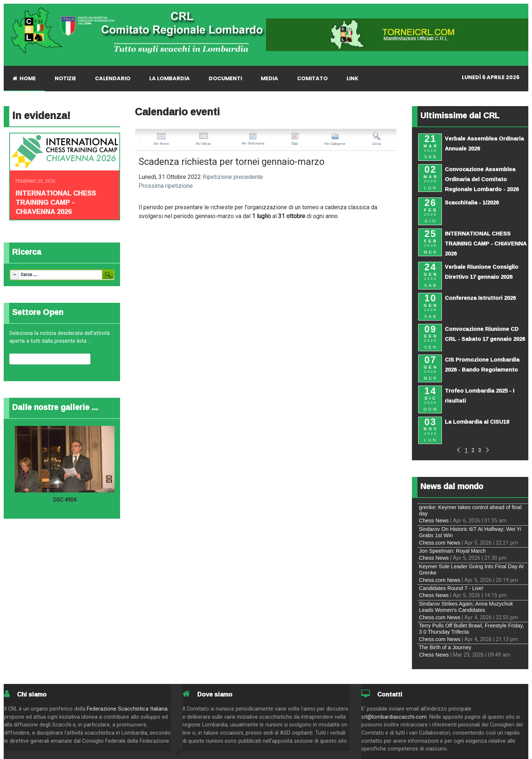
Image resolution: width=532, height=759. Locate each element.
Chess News (434, 521)
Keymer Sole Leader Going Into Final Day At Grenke (471, 570)
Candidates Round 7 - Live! (451, 588)
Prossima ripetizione (166, 186)
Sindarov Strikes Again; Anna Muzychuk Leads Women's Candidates (466, 607)
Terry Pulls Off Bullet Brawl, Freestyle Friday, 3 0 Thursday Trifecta (471, 629)
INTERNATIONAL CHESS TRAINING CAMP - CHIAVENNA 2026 (56, 202)
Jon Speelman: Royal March (452, 551)
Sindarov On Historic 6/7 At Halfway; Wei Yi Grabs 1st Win (470, 532)
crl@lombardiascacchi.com (394, 717)
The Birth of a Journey (445, 647)
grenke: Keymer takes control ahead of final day (470, 510)
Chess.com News (440, 543)
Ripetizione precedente (233, 177)
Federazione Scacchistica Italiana (127, 709)
